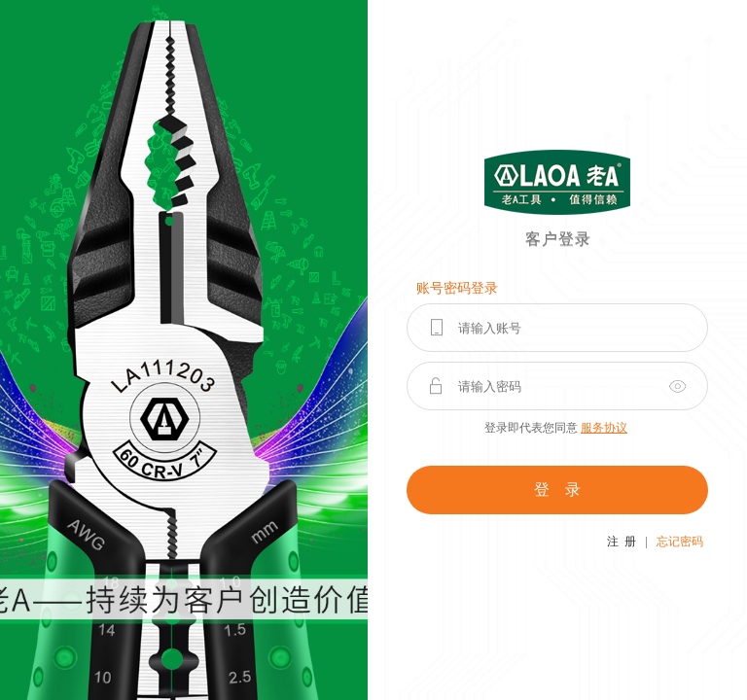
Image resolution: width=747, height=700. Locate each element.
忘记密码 (680, 542)
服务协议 (604, 428)
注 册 (622, 542)
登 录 (557, 490)
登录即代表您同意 (556, 428)
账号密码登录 (457, 288)
